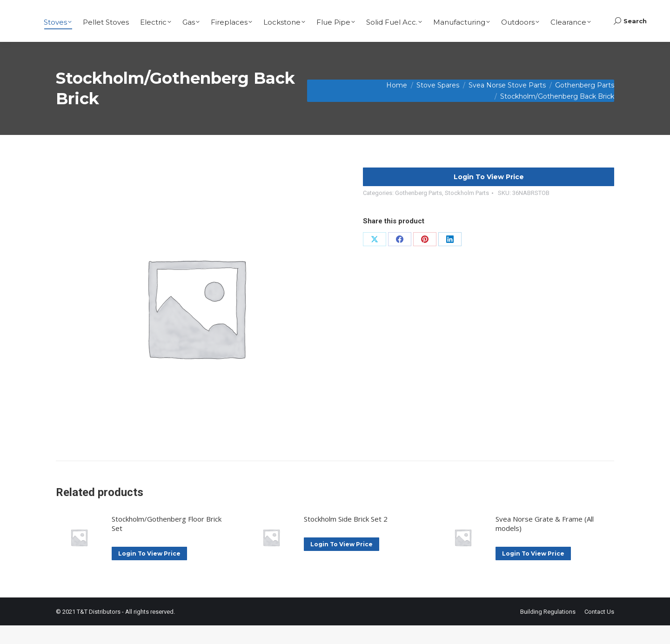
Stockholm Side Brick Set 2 (346, 537)
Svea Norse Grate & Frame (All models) (545, 542)
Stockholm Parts (467, 211)
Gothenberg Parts (419, 211)
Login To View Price (489, 195)
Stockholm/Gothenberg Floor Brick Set (167, 542)
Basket (626, 10)
